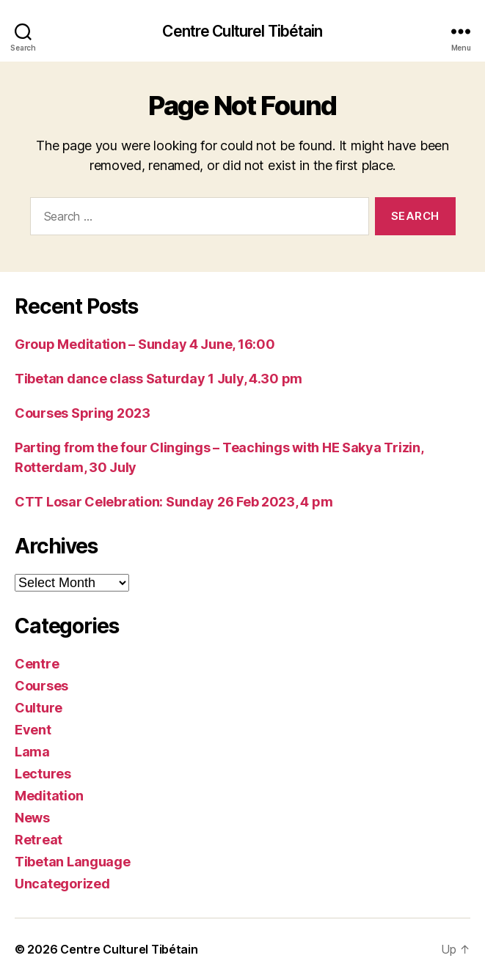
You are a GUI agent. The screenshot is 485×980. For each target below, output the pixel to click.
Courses (41, 686)
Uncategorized (62, 884)
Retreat (39, 840)
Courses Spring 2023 (83, 413)
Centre (37, 664)
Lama (32, 752)
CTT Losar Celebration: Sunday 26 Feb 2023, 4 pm (174, 502)
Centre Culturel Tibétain (242, 31)
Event (33, 730)
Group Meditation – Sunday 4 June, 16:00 (145, 344)
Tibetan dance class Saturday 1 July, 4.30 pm (158, 379)
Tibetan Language (73, 862)
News (32, 818)
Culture (39, 708)
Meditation (49, 796)
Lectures (43, 774)
